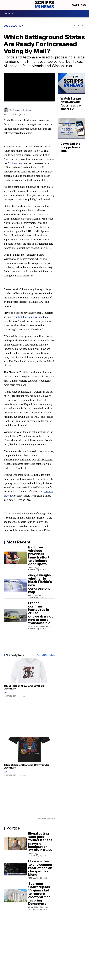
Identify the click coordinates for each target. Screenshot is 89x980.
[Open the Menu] (5, 5)
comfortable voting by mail (28, 317)
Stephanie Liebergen (23, 110)
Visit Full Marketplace (46, 655)
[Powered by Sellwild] (51, 819)
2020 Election (14, 26)
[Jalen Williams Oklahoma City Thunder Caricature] (29, 758)
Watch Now (80, 5)
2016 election (15, 163)
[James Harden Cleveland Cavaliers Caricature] (29, 679)
